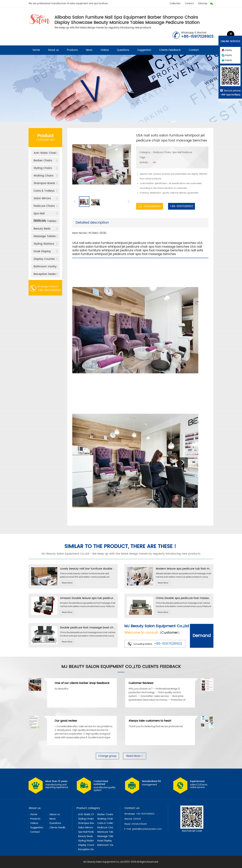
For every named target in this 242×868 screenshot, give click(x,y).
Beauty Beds (42, 229)
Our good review (66, 721)
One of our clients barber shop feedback (82, 683)
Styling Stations (44, 244)
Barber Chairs (43, 161)
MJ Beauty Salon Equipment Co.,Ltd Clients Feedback (121, 667)
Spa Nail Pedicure (39, 214)
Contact (189, 4)
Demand (202, 636)
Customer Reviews (141, 683)
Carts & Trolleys (44, 191)
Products (72, 50)
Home (36, 50)
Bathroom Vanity (45, 267)
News (89, 50)
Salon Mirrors (42, 198)
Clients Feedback (170, 50)
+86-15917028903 (180, 206)
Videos (105, 50)
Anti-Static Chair (45, 153)
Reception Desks (45, 274)
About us (53, 50)
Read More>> (135, 756)
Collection (175, 4)
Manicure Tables (45, 221)
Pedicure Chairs (44, 206)
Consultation (150, 206)
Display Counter (44, 259)
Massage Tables (45, 236)
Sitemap (203, 4)
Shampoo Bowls (44, 183)
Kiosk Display (42, 251)
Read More (67, 583)
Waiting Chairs (44, 176)
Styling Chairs (43, 168)
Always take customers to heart (150, 721)
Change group (107, 756)
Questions (123, 50)
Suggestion (144, 50)
